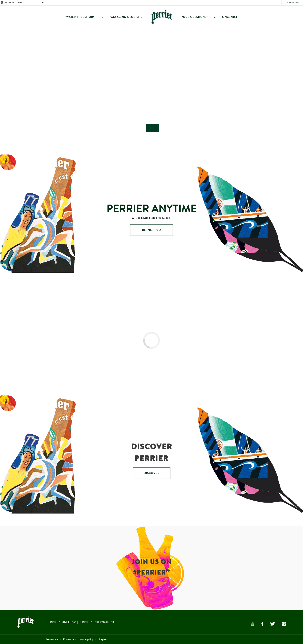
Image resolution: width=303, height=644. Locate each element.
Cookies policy (86, 639)
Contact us (292, 3)
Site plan (102, 639)
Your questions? (194, 17)
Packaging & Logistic (126, 17)
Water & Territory (80, 17)
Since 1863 (230, 17)
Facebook (262, 624)
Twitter (272, 624)
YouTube (253, 624)
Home (162, 17)
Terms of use (52, 639)
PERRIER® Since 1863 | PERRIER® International (81, 622)
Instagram (284, 624)
